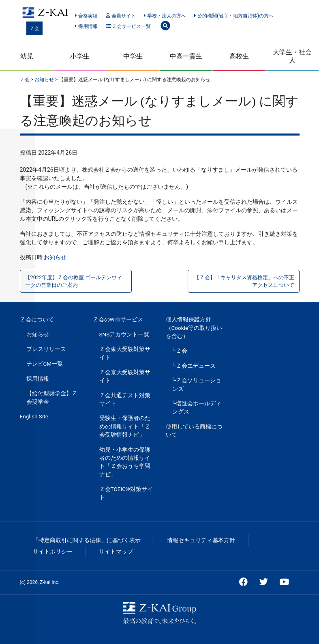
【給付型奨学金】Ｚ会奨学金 (52, 397)
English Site (34, 416)
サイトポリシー (53, 551)
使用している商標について (194, 431)
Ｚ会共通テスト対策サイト (125, 399)
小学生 (80, 56)
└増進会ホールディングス (197, 407)
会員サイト (121, 16)
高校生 (239, 56)
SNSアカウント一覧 (124, 334)
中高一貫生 (186, 56)
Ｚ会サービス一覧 (128, 26)
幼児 (27, 56)
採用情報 (86, 26)
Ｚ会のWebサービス (118, 319)
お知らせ (55, 257)
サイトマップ (116, 551)
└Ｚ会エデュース (194, 366)
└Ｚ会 (180, 351)
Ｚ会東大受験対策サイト (125, 353)
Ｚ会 (34, 28)
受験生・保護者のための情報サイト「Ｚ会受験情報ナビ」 (125, 426)
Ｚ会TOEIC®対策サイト (126, 493)
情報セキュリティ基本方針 (201, 540)
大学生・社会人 (292, 56)
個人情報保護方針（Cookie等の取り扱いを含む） (194, 328)
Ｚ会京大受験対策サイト (125, 376)
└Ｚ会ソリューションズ (197, 384)
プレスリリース (46, 349)
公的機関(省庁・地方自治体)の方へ (234, 16)
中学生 (133, 56)
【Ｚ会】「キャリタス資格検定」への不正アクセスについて (244, 281)
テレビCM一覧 (45, 364)
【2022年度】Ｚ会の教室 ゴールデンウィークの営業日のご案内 (74, 281)
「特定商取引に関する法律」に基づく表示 (87, 540)
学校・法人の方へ (165, 16)
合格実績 (86, 16)
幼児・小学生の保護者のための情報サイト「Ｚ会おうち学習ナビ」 (125, 462)
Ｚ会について (37, 319)
